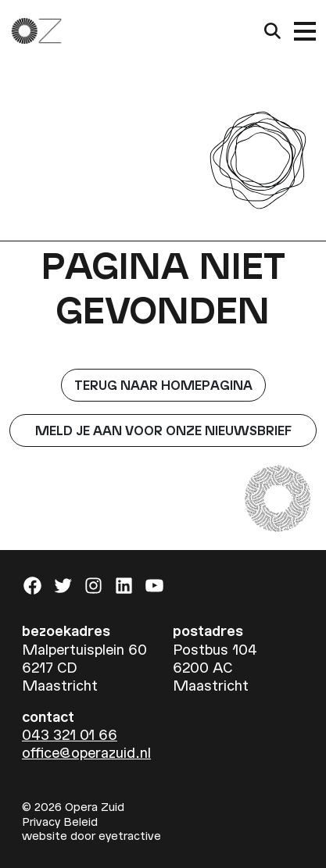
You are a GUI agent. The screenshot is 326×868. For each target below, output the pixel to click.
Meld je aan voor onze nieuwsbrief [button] (163, 430)
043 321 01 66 (70, 734)
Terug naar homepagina (163, 385)
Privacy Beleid (60, 821)
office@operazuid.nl (86, 752)
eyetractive (130, 835)
